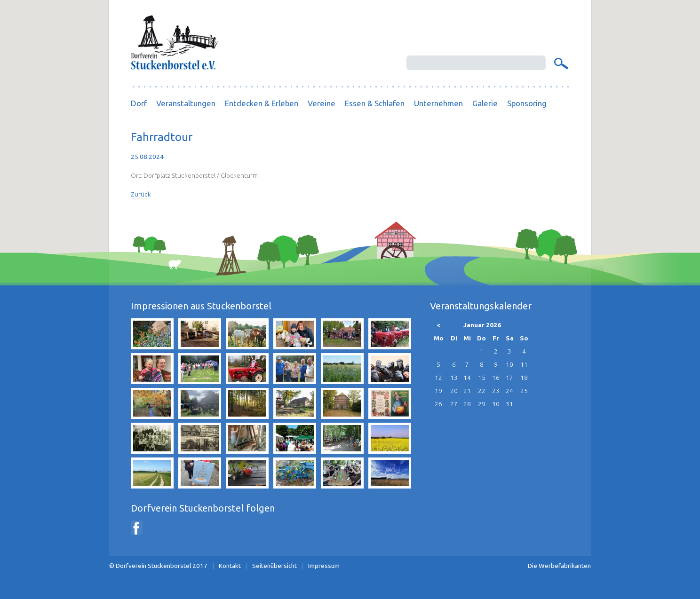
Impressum (324, 566)
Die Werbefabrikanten (559, 566)
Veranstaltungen (186, 103)
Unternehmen (438, 103)
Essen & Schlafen (375, 103)
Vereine (322, 103)
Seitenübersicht (274, 566)
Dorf (139, 103)
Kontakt (230, 566)
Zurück (141, 194)
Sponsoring (527, 103)
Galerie (485, 103)
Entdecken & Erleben (262, 103)
